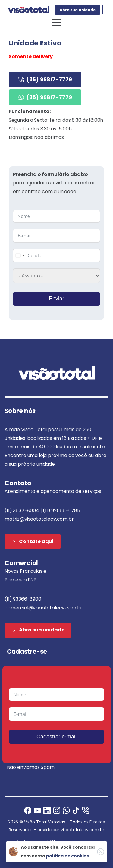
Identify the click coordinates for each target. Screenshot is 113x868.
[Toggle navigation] (57, 23)
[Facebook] (28, 810)
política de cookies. (68, 856)
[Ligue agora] (37, 810)
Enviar (56, 299)
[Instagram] (57, 810)
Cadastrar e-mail (56, 737)
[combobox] (20, 255)
